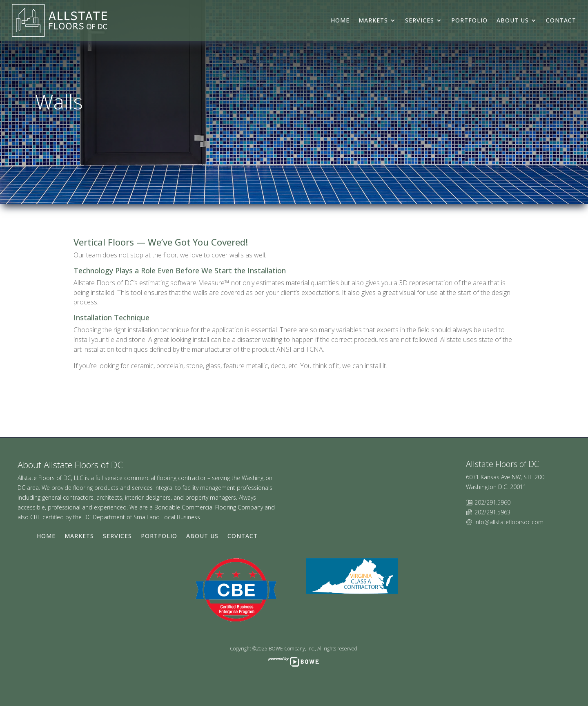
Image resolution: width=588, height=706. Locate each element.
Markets (373, 20)
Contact (561, 20)
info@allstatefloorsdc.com (509, 522)
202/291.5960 (492, 502)
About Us (513, 20)
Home (340, 20)
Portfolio (469, 20)
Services (420, 20)
